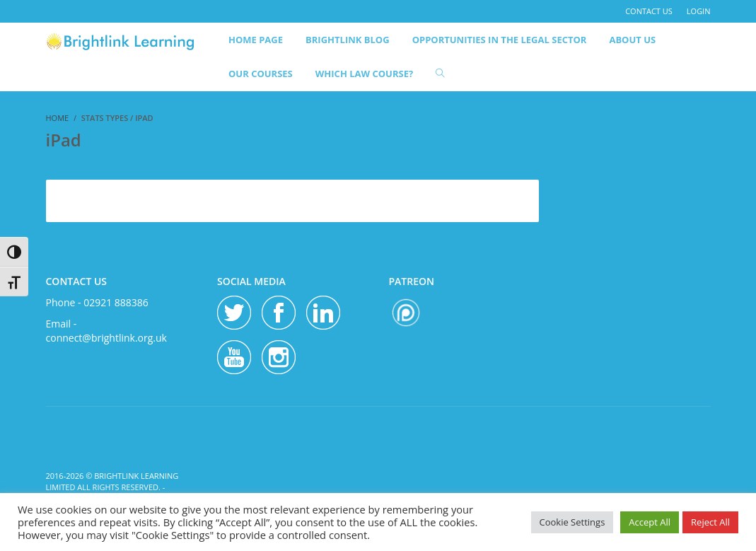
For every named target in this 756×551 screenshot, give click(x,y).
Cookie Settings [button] (572, 522)
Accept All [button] (650, 522)
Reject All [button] (710, 522)
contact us (649, 11)
